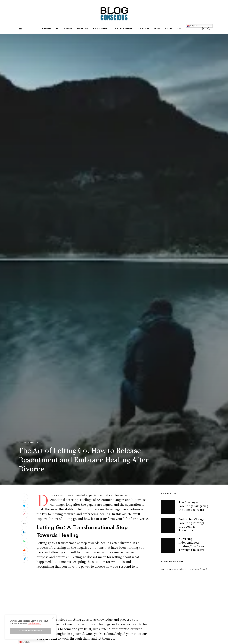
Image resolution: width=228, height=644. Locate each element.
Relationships (35, 442)
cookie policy (35, 624)
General (23, 442)
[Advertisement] (93, 594)
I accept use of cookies (31, 631)
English (24, 642)
